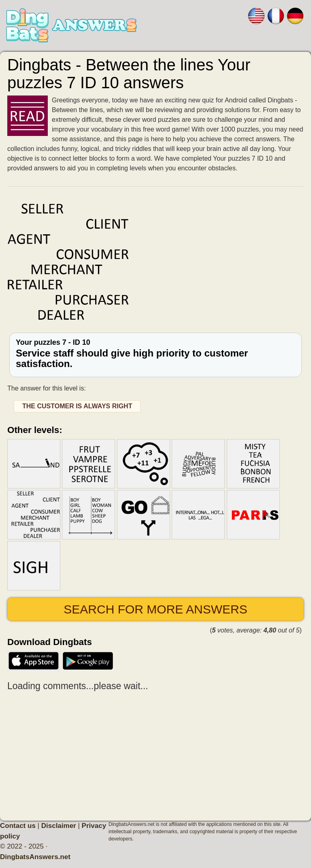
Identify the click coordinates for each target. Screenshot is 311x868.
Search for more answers (155, 609)
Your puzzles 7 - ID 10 (155, 354)
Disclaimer (59, 826)
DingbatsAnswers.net (35, 857)
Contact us (18, 826)
